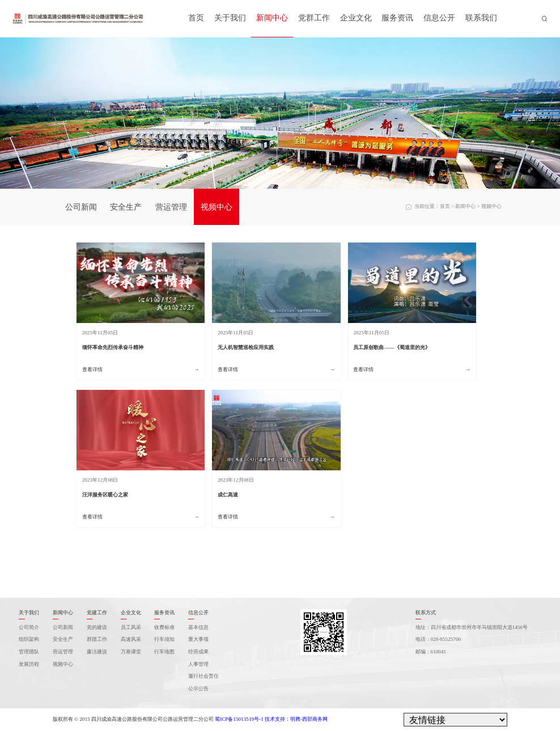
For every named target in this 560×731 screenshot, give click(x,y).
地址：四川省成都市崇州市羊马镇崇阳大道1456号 (472, 627)
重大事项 (198, 639)
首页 (196, 18)
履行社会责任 (203, 676)
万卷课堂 (131, 652)
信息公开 (439, 18)
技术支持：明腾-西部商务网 (296, 719)
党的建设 (97, 627)
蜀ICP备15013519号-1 (239, 719)
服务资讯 (397, 18)
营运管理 (171, 207)
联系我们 (481, 18)
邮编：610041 (431, 652)
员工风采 (131, 627)
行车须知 (164, 639)
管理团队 (29, 652)
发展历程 (29, 664)
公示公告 (198, 688)
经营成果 (198, 652)
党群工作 (314, 18)
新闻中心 (272, 18)
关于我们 (230, 18)
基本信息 (198, 627)
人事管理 (198, 664)
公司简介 (29, 627)
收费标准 (164, 627)
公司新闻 (81, 207)
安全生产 (126, 207)
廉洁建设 (97, 652)
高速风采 (131, 639)
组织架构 (29, 639)
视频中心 (217, 207)
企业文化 (356, 18)
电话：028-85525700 (438, 639)
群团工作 (97, 639)
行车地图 (164, 652)
